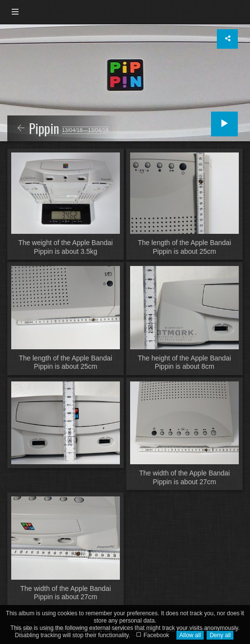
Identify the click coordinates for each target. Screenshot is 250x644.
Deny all (220, 635)
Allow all (190, 635)
